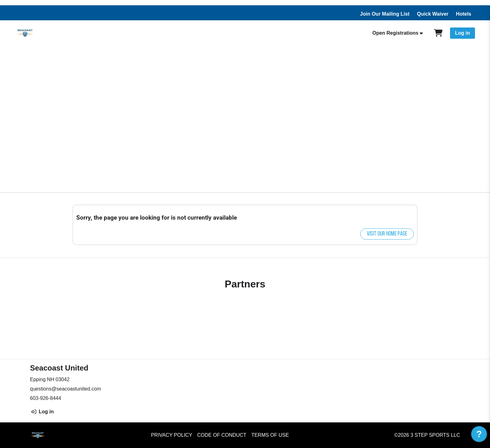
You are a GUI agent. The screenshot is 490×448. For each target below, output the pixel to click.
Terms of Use (270, 435)
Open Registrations (395, 33)
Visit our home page (387, 234)
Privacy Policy (172, 435)
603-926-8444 (46, 398)
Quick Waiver (433, 14)
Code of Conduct (222, 435)
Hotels (464, 14)
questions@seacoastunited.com (65, 389)
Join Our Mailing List (385, 14)
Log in (462, 33)
